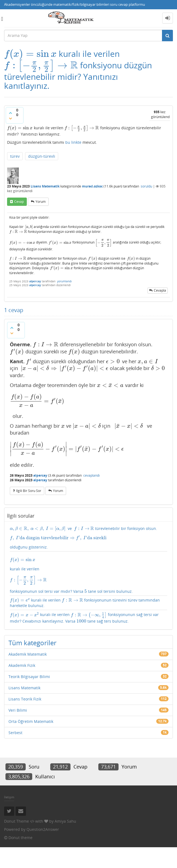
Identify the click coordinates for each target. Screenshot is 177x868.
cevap (19, 224)
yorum (41, 224)
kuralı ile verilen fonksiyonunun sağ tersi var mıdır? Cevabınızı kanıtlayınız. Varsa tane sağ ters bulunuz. (82, 635)
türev (15, 179)
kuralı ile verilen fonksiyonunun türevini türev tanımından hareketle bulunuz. (87, 617)
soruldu (146, 209)
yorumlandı (64, 303)
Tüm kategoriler (33, 663)
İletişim (9, 818)
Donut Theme (17, 842)
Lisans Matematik (45, 209)
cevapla (160, 312)
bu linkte (73, 165)
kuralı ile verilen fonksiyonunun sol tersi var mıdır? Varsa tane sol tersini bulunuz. (88, 587)
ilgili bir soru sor (29, 501)
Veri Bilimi (18, 731)
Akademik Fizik (22, 686)
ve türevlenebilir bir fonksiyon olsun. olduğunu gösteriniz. (88, 548)
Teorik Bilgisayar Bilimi (29, 697)
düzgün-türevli (42, 179)
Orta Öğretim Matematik (31, 742)
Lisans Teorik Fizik (25, 720)
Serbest (15, 753)
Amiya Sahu (65, 842)
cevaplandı (92, 486)
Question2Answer (43, 850)
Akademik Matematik (28, 675)
